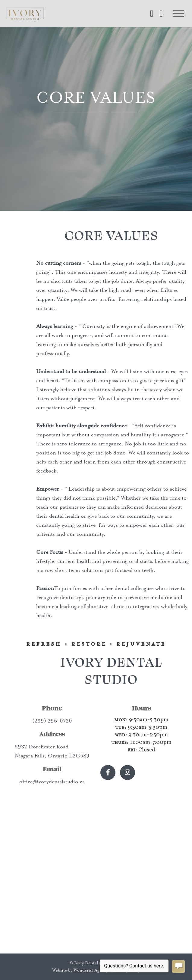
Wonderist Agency (91, 970)
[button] (178, 14)
